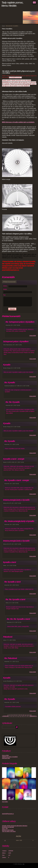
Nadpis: (5, 289)
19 (20, 717)
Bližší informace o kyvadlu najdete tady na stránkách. (18, 122)
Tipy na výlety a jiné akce (9, 831)
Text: (4, 295)
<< (5, 840)
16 (13, 717)
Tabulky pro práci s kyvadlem (10, 757)
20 (23, 717)
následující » (34, 716)
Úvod (3, 26)
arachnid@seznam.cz (8, 814)
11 (25, 715)
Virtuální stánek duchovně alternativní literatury (15, 826)
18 (18, 717)
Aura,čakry (5, 802)
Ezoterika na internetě (8, 827)
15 (11, 717)
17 (16, 717)
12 (28, 715)
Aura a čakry (5, 755)
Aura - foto (5, 829)
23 (30, 717)
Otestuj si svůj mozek (8, 830)
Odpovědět (33, 336)
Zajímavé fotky (6, 758)
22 (27, 717)
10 (23, 715)
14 (9, 717)
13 (30, 715)
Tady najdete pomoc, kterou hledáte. (12, 4)
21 (25, 717)
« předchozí (5, 716)
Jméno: (5, 286)
